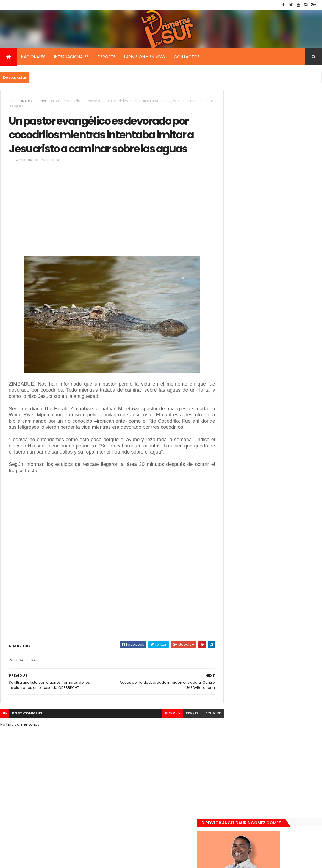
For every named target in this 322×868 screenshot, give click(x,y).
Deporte (107, 57)
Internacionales (72, 57)
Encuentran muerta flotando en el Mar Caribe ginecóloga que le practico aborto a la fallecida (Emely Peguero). (282, 384)
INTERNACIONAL (34, 101)
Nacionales (33, 57)
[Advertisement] (106, 229)
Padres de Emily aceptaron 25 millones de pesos (283, 476)
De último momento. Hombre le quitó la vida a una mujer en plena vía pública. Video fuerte (284, 419)
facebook (200, 737)
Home (14, 101)
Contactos (187, 57)
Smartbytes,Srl (42, 860)
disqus (180, 737)
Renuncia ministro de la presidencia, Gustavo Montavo (281, 447)
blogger (160, 737)
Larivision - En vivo (145, 57)
